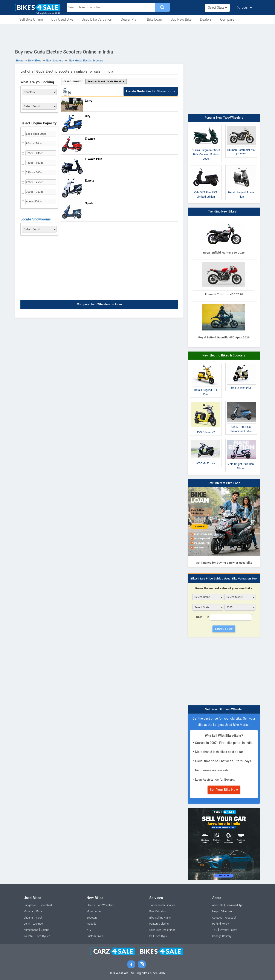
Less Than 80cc (36, 134)
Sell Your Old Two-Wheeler (224, 709)
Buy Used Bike (62, 19)
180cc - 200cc (35, 173)
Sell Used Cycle (159, 936)
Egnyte (90, 181)
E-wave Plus (93, 159)
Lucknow (38, 924)
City (88, 116)
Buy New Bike (181, 19)
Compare (227, 19)
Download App (235, 905)
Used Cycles (43, 936)
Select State (217, 8)
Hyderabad (45, 905)
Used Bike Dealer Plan (162, 930)
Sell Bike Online (31, 19)
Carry (89, 101)
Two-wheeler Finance (162, 905)
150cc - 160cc (35, 163)
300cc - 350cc (35, 192)
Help (215, 911)
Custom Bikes (95, 936)
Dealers (206, 19)
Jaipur (45, 930)
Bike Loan (154, 19)
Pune (39, 911)
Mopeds (91, 924)
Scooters (92, 918)
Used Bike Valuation (97, 19)
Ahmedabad (31, 930)
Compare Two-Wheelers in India (99, 304)
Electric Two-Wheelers (100, 905)
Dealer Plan (130, 19)
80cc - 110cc (34, 144)
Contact (217, 918)
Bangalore (30, 905)
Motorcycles (94, 911)
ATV (89, 930)
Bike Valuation (158, 911)
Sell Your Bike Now (224, 790)
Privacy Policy (228, 930)
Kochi (40, 918)
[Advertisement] (137, 36)
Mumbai (29, 911)
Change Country (222, 936)
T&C (215, 930)
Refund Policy (221, 924)
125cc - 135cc (35, 153)
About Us (218, 905)
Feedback (230, 918)
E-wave (90, 139)
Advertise (226, 911)
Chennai (29, 918)
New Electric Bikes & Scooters (224, 355)
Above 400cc (34, 202)
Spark (89, 203)
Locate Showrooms (36, 219)
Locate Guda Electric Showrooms (151, 91)
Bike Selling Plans (160, 918)
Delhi (27, 924)
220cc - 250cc (35, 182)
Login (244, 8)
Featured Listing (159, 924)
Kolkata (28, 936)
